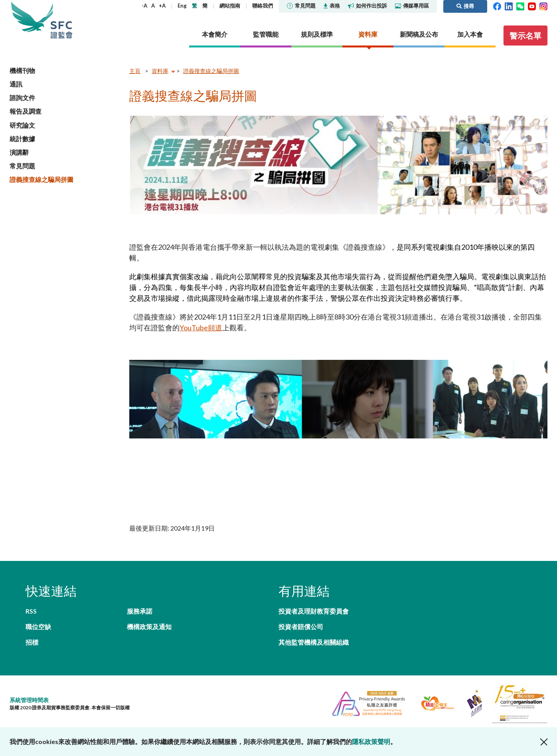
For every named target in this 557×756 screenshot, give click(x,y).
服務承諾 (140, 611)
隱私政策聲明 (371, 741)
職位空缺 (38, 627)
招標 (32, 642)
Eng (182, 6)
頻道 (215, 328)
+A (162, 6)
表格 (332, 6)
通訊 (16, 84)
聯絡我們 (263, 6)
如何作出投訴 (367, 6)
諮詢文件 (22, 98)
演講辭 (19, 152)
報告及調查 (26, 111)
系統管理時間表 (29, 700)
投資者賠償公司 (301, 627)
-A (144, 6)
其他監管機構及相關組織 (314, 642)
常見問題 (301, 6)
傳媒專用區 (412, 6)
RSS (31, 611)
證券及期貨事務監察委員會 (61, 20)
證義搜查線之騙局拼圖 (41, 179)
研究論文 (22, 125)
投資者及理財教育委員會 (314, 611)
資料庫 (160, 71)
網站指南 (230, 6)
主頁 (135, 71)
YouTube (194, 328)
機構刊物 (22, 70)
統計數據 (22, 139)
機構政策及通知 (149, 627)
